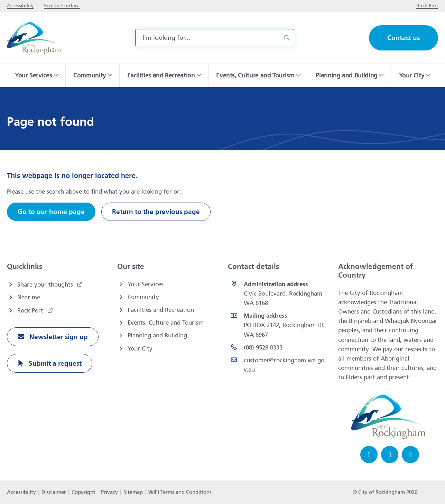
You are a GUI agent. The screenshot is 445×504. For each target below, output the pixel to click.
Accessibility (21, 492)
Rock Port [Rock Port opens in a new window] (31, 311)
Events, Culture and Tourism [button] (255, 75)
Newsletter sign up (58, 337)
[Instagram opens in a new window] (390, 455)
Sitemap (133, 492)
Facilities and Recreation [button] (161, 75)
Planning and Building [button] (347, 75)
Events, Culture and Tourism (166, 323)
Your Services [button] (33, 75)
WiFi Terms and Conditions (180, 492)
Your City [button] (412, 75)
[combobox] (215, 38)
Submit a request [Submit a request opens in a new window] (54, 363)
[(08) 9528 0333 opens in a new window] (278, 348)
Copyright (84, 492)
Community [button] (90, 75)
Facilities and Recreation (161, 310)
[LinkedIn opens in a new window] (410, 455)
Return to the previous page (156, 212)
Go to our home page (51, 212)
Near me (29, 297)
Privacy (109, 492)
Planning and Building (157, 335)
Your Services (146, 284)
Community (143, 297)
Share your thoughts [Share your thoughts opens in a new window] (46, 285)
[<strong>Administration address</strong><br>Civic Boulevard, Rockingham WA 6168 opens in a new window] (278, 294)
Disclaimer (54, 492)
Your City (140, 349)
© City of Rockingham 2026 (385, 492)
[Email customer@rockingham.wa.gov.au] (278, 365)
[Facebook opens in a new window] (369, 455)
